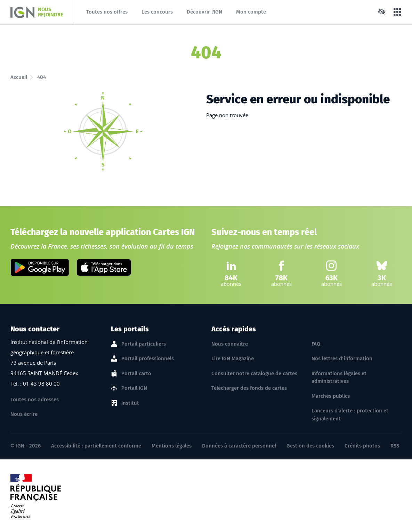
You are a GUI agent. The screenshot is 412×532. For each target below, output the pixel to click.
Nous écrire (24, 414)
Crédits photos (362, 446)
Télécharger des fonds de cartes (249, 388)
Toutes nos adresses (35, 400)
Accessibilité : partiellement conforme (96, 446)
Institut (130, 403)
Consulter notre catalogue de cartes (254, 373)
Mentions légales (172, 446)
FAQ (316, 344)
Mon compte (251, 12)
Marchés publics (331, 396)
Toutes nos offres (107, 12)
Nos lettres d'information (342, 358)
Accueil (19, 77)
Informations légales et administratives (339, 377)
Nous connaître (230, 344)
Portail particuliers (144, 344)
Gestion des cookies (310, 446)
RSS (395, 446)
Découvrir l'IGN (204, 12)
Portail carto (136, 374)
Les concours (157, 12)
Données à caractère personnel (239, 446)
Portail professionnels (148, 359)
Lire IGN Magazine (233, 358)
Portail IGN (134, 388)
